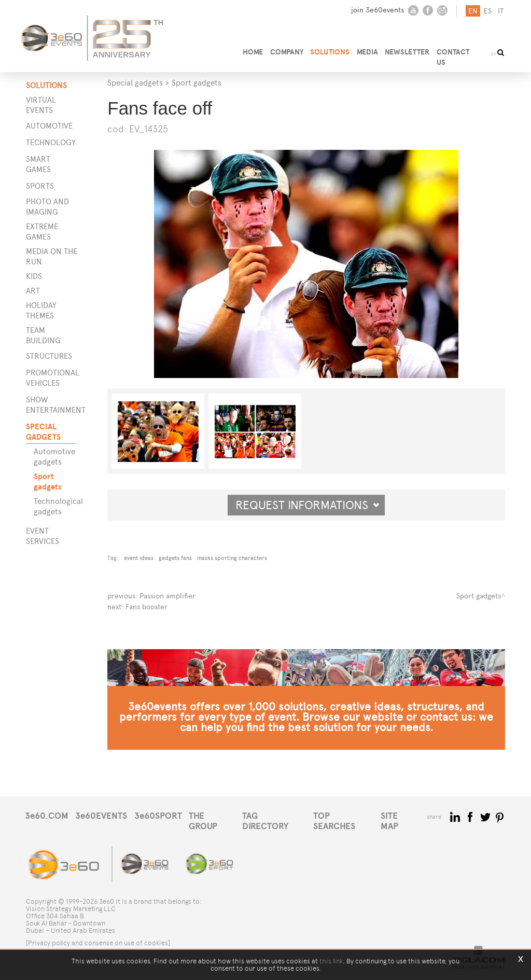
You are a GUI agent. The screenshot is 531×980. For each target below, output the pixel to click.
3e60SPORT (161, 831)
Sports (40, 186)
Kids (34, 276)
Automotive (49, 126)
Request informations (308, 505)
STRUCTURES (49, 356)
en (472, 11)
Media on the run (52, 256)
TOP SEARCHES (350, 831)
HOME (250, 50)
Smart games (38, 164)
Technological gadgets (58, 506)
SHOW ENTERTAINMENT (51, 405)
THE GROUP (216, 831)
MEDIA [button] (368, 50)
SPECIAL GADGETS (43, 432)
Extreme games (42, 232)
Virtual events (41, 105)
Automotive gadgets (54, 457)
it (500, 11)
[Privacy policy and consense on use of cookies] (98, 948)
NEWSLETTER (409, 50)
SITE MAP (407, 831)
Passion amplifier (167, 596)
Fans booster (146, 606)
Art (33, 291)
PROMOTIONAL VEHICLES (51, 378)
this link (331, 961)
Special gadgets (135, 83)
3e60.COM (47, 831)
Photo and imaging (47, 207)
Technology (51, 142)
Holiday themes (41, 310)
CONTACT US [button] (461, 50)
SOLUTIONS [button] (329, 50)
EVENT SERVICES (43, 536)
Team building (43, 335)
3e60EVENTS (103, 831)
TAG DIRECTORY (279, 831)
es (487, 11)
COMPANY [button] (285, 50)
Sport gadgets (48, 481)
